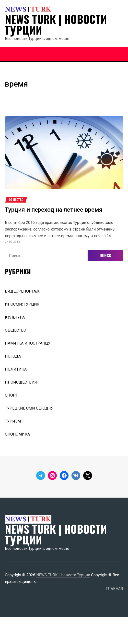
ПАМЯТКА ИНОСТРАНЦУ (28, 343)
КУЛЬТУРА (15, 317)
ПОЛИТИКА (16, 369)
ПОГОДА (13, 356)
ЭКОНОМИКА (17, 434)
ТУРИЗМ (13, 421)
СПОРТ (11, 395)
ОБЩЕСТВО (16, 200)
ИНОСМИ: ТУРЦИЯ (22, 304)
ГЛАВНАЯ (114, 589)
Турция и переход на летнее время (54, 210)
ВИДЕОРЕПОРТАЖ (22, 291)
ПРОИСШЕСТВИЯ (21, 382)
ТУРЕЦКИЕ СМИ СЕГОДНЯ (29, 408)
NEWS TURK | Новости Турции (56, 25)
